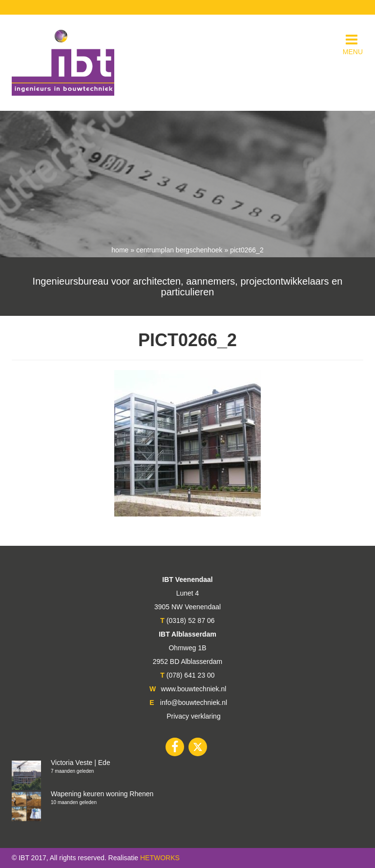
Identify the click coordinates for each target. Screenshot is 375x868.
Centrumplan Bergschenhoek (179, 250)
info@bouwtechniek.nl (194, 703)
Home (120, 250)
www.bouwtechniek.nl (194, 689)
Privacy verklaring (193, 716)
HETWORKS (160, 858)
